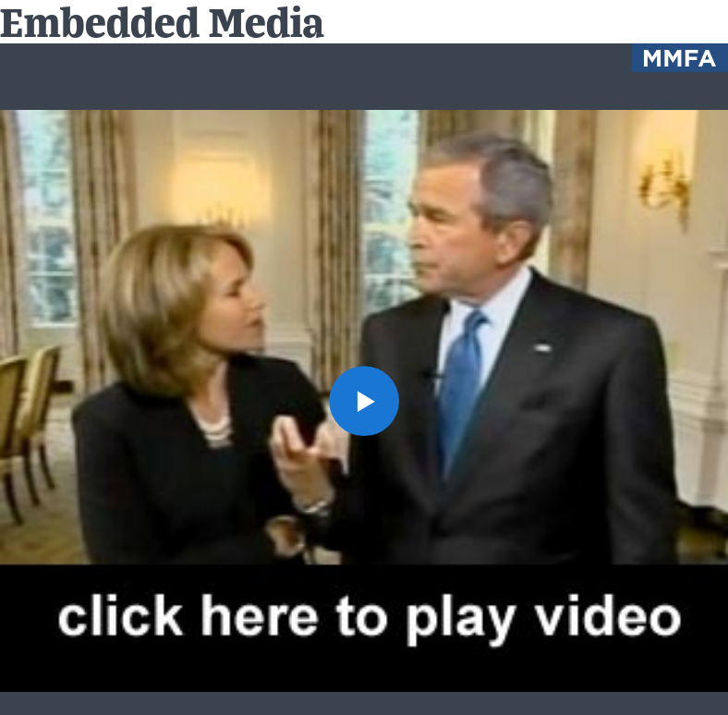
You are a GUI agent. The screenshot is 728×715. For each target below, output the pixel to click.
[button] (364, 401)
